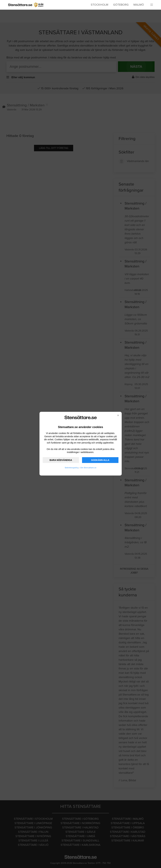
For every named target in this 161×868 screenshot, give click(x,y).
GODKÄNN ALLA (100, 460)
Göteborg (121, 5)
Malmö (139, 5)
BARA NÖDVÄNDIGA (61, 460)
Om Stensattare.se (88, 468)
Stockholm (100, 5)
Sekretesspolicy (72, 468)
